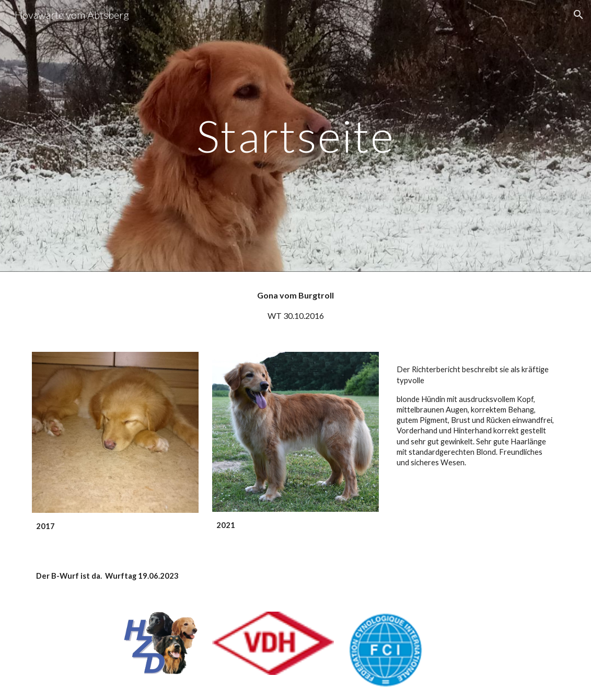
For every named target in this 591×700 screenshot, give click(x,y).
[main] (295, 136)
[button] (578, 15)
